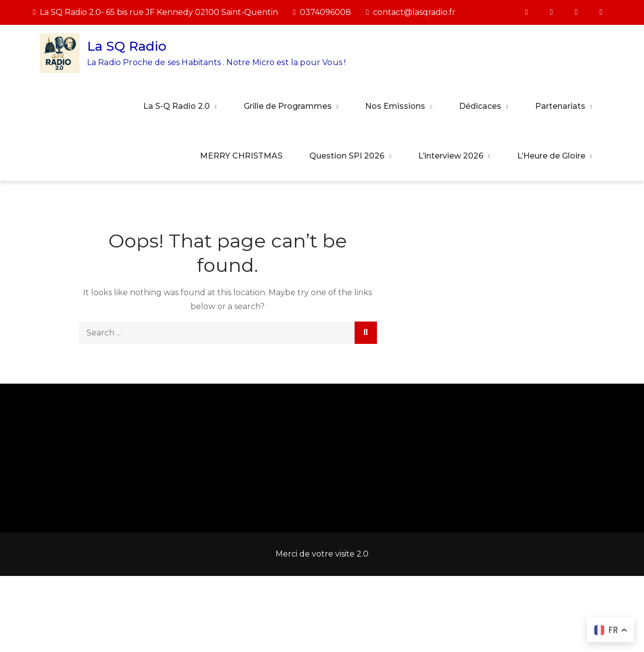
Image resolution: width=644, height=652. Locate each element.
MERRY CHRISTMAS (241, 156)
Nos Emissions (395, 106)
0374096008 (322, 12)
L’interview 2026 (451, 156)
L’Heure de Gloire (551, 156)
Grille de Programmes (288, 106)
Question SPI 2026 (347, 156)
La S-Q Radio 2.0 (177, 106)
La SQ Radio (127, 46)
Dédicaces (480, 106)
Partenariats (560, 106)
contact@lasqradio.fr (411, 12)
